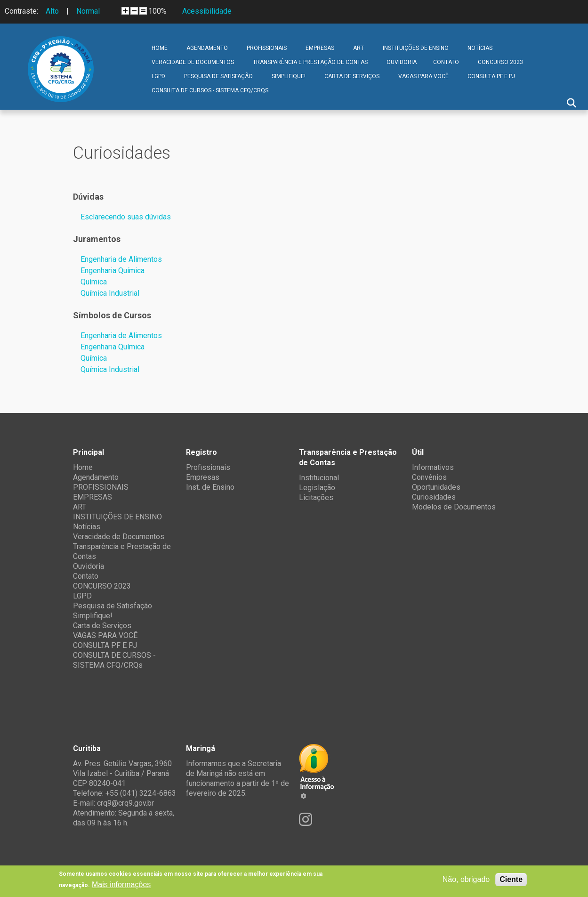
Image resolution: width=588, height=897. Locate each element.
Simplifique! (289, 76)
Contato (446, 62)
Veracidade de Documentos (193, 62)
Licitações (316, 497)
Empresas (203, 477)
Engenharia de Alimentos (121, 259)
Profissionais (208, 467)
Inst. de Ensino (210, 487)
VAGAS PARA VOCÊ (423, 76)
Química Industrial (110, 293)
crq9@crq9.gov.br (125, 803)
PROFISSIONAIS (267, 48)
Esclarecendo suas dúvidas (126, 217)
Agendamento (207, 48)
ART (358, 48)
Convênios (429, 477)
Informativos (433, 467)
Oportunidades (436, 487)
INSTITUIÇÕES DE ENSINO (416, 48)
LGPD (158, 76)
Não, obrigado (466, 879)
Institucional (319, 478)
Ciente (511, 879)
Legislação (317, 488)
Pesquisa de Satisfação (218, 76)
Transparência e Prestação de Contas (310, 62)
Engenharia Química (113, 271)
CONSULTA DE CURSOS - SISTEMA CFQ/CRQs (210, 90)
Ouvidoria (402, 62)
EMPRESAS (320, 48)
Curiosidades (434, 497)
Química (94, 282)
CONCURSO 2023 (500, 62)
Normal (88, 11)
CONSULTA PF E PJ (491, 76)
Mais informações (121, 885)
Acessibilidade (207, 11)
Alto (52, 11)
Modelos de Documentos (454, 507)
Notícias (480, 48)
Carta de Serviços (352, 76)
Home (160, 48)
